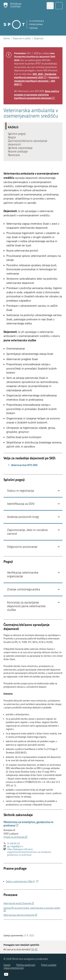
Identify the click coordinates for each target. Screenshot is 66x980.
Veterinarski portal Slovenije (19, 914)
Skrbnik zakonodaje (22, 154)
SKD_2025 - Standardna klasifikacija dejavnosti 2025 (35, 76)
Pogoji (14, 140)
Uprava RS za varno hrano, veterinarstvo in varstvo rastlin (32, 920)
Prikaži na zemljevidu (15, 848)
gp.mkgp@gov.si (15, 857)
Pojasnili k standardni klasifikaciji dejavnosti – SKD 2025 (37, 81)
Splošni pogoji (19, 135)
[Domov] (12, 6)
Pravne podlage (20, 159)
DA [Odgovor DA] (33, 950)
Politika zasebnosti (26, 965)
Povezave (16, 165)
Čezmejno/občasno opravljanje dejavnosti (29, 147)
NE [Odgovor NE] (36, 950)
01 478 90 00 (14, 854)
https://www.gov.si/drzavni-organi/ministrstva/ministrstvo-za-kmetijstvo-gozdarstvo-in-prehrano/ (29, 863)
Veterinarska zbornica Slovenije (20, 926)
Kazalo (7, 965)
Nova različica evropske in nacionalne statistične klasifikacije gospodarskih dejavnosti (37, 95)
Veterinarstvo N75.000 (22, 476)
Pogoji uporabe (49, 965)
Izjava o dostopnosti (14, 968)
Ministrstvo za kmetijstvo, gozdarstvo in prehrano (28, 834)
